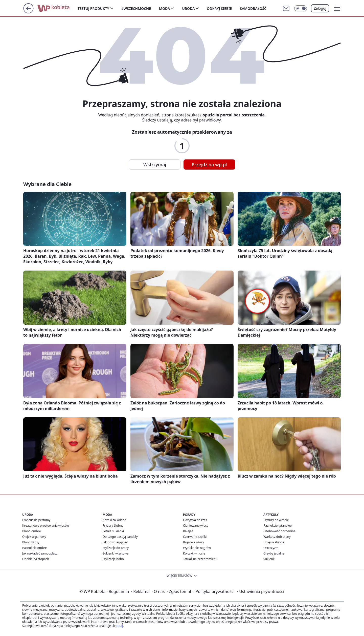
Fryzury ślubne (113, 526)
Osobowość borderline (279, 531)
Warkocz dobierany (277, 537)
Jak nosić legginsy (115, 542)
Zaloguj (320, 8)
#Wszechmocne (136, 8)
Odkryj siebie (219, 8)
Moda (164, 8)
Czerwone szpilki (195, 537)
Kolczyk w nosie (194, 553)
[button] (337, 8)
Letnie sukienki (113, 531)
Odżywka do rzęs (195, 520)
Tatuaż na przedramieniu (201, 559)
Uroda (188, 8)
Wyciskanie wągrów (197, 548)
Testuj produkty (93, 8)
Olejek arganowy (34, 537)
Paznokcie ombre (35, 548)
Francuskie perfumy (36, 520)
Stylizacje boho (113, 559)
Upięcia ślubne (274, 542)
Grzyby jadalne (274, 553)
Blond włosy (31, 542)
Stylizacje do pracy (116, 548)
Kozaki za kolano (114, 520)
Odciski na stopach (36, 559)
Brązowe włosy (194, 542)
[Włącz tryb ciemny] (301, 8)
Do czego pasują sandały (120, 537)
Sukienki (269, 559)
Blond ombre (31, 531)
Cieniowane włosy (196, 526)
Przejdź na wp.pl (209, 165)
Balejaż (188, 531)
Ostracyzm (271, 548)
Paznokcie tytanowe (278, 526)
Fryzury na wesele (276, 520)
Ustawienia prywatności (261, 591)
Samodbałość (253, 8)
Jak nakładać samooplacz (40, 553)
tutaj (120, 626)
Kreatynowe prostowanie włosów (46, 526)
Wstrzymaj (155, 165)
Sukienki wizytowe (116, 553)
